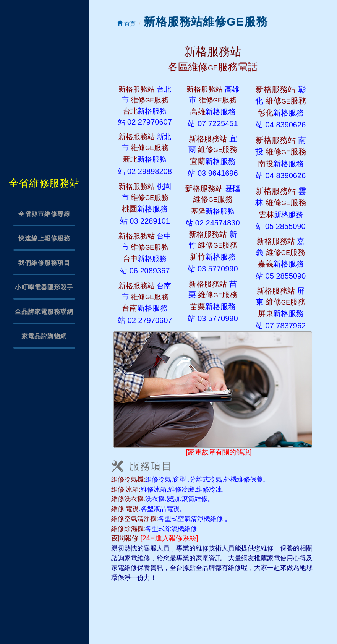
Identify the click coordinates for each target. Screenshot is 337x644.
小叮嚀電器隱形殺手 (44, 287)
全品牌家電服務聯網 (44, 312)
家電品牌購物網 (44, 336)
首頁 (126, 24)
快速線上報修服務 (44, 238)
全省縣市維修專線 (44, 214)
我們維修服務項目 (44, 263)
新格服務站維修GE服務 (206, 22)
